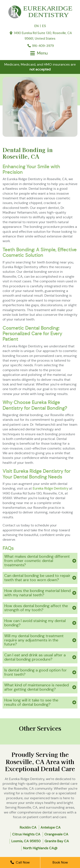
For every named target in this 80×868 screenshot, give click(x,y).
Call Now (20, 862)
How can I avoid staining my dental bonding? (35, 623)
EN (36, 26)
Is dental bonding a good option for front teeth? (36, 672)
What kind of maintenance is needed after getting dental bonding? (36, 687)
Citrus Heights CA (26, 834)
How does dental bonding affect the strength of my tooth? (36, 608)
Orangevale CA (56, 834)
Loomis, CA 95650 (26, 841)
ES (44, 26)
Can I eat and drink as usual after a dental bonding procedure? (35, 657)
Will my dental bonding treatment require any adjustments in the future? (34, 640)
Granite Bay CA (57, 841)
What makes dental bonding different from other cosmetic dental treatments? (37, 561)
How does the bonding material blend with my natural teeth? (37, 593)
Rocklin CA (28, 827)
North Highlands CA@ (40, 848)
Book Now (60, 862)
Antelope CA (51, 827)
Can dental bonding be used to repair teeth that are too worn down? (37, 578)
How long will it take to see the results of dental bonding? (31, 702)
